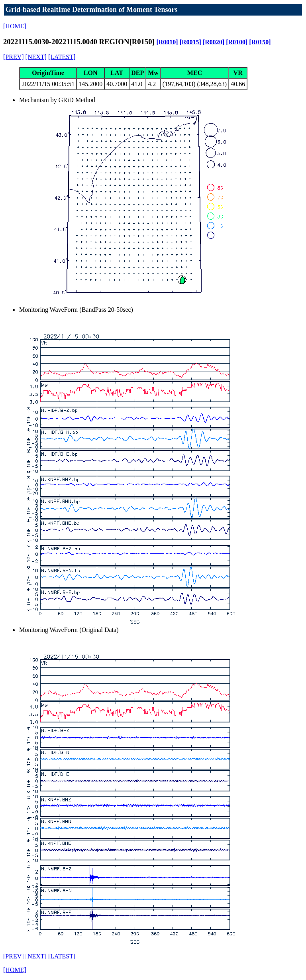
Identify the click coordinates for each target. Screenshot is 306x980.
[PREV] (14, 57)
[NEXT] (36, 57)
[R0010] (167, 42)
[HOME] (15, 26)
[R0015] (190, 42)
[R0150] (260, 42)
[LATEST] (62, 57)
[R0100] (237, 42)
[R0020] (214, 42)
